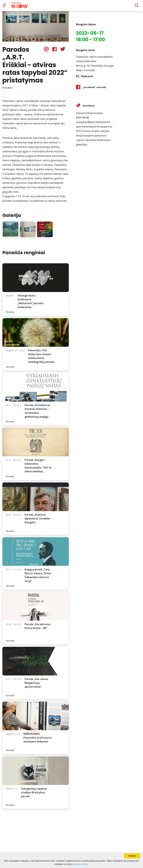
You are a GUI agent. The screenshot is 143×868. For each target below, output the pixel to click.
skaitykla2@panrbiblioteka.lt (93, 124)
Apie (76, 6)
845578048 (83, 120)
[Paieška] (128, 7)
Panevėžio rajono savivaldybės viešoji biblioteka (94, 61)
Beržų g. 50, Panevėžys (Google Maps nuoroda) (95, 70)
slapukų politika (81, 864)
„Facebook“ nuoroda (94, 89)
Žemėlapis (87, 79)
